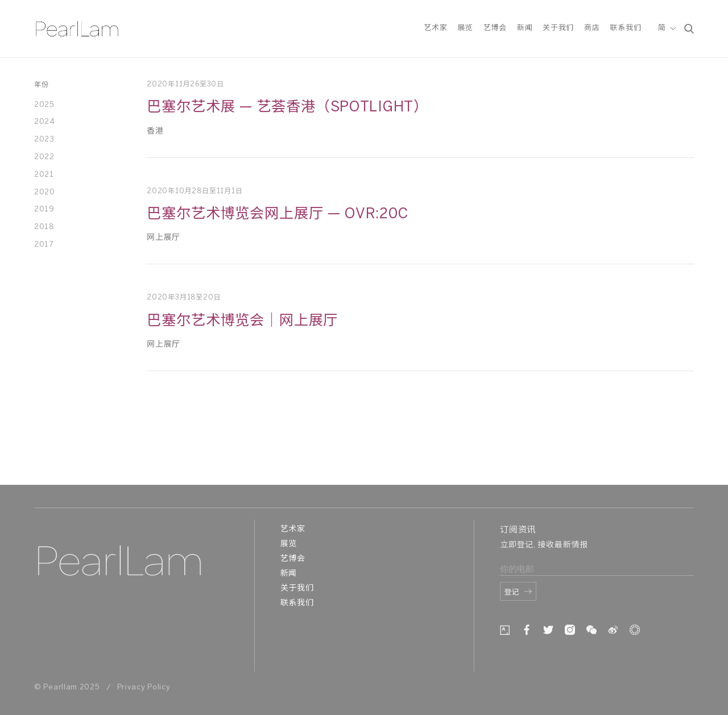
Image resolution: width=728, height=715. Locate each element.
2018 (44, 227)
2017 (44, 245)
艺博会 (495, 30)
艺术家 (435, 30)
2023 (44, 140)
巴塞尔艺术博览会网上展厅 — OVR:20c (277, 214)
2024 (45, 122)
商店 (592, 30)
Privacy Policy (144, 687)
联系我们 (625, 30)
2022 (44, 157)
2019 (44, 209)
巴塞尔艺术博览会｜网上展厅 (242, 321)
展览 (465, 30)
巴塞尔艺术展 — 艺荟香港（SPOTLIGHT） (288, 107)
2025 (44, 105)
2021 (44, 175)
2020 (45, 192)
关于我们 (558, 30)
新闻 (525, 30)
